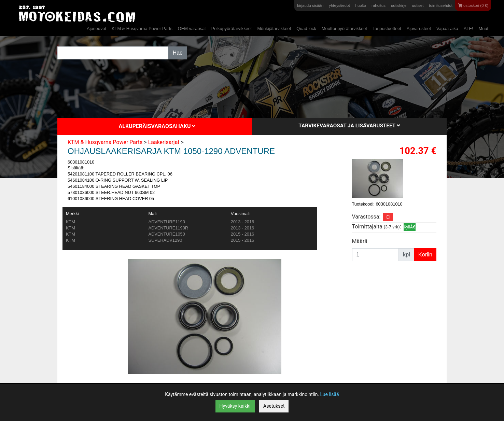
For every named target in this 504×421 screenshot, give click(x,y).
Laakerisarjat (164, 142)
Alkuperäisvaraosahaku (157, 126)
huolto (361, 5)
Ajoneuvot (96, 29)
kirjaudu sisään (310, 5)
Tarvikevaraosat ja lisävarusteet (349, 126)
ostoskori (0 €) (473, 5)
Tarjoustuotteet (387, 29)
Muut (484, 29)
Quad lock (306, 29)
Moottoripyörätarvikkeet (344, 29)
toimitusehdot (441, 5)
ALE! (468, 29)
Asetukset (274, 406)
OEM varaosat (192, 29)
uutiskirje (399, 5)
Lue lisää (330, 394)
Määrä (360, 241)
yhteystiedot (339, 5)
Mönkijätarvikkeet (274, 29)
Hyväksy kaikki (235, 406)
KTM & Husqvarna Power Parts (142, 29)
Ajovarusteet (419, 29)
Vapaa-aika (447, 29)
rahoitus (379, 5)
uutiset (418, 5)
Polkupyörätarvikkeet (232, 29)
